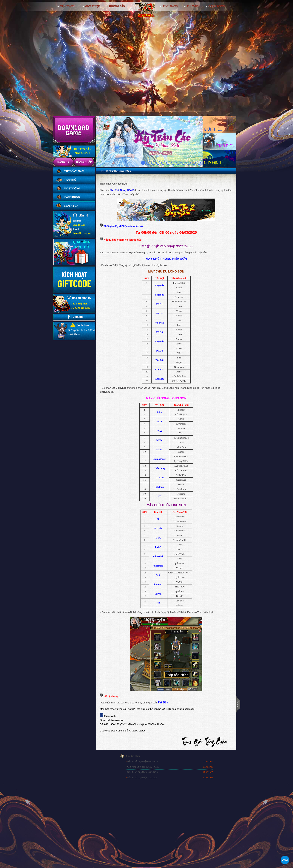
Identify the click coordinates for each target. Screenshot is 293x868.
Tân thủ (70, 180)
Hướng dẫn (117, 6)
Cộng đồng (217, 6)
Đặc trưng (72, 197)
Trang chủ (68, 6)
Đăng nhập (84, 162)
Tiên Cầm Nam (74, 171)
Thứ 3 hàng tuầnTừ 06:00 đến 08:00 (81, 306)
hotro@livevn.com (82, 233)
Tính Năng (170, 6)
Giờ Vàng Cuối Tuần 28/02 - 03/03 (143, 767)
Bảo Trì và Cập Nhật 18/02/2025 (142, 772)
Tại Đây (163, 702)
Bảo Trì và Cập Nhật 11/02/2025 (142, 778)
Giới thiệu (93, 6)
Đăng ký (63, 162)
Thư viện (193, 6)
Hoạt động (72, 189)
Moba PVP (71, 206)
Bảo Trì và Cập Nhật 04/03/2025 (142, 761)
